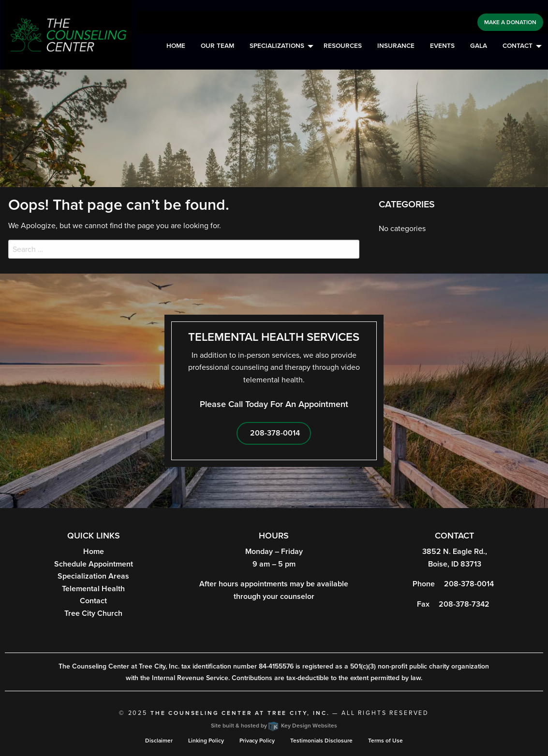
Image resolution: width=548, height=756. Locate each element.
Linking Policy (206, 741)
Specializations (277, 46)
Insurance (396, 46)
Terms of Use (385, 741)
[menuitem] (176, 46)
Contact (518, 46)
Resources (343, 46)
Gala (479, 46)
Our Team (217, 46)
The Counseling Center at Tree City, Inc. (240, 713)
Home (176, 46)
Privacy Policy (257, 741)
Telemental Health (93, 589)
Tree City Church (93, 613)
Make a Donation (510, 22)
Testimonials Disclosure (321, 741)
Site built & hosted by (274, 726)
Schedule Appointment (94, 564)
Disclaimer (159, 741)
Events (442, 46)
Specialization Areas (93, 576)
